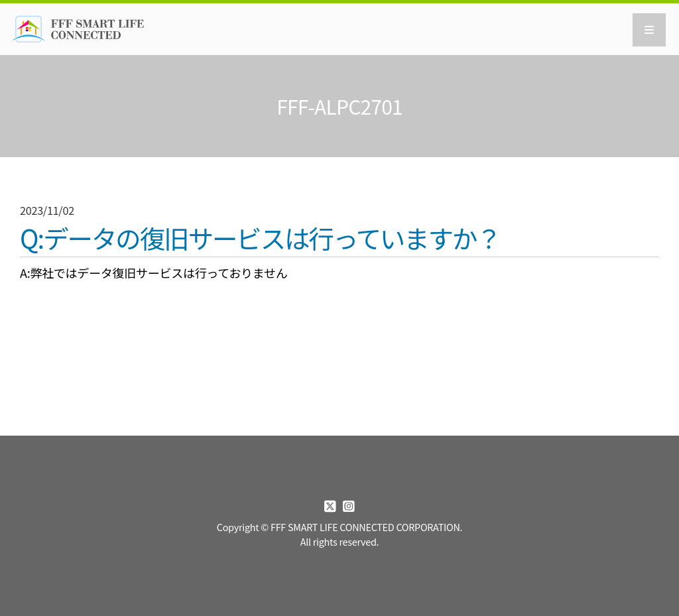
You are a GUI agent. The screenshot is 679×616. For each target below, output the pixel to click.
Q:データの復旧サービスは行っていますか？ (260, 239)
